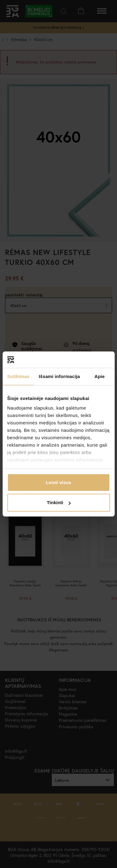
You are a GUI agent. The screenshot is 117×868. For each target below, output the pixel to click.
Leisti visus (59, 482)
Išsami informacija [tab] (59, 376)
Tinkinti (59, 502)
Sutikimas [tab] (18, 376)
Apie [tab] (99, 376)
